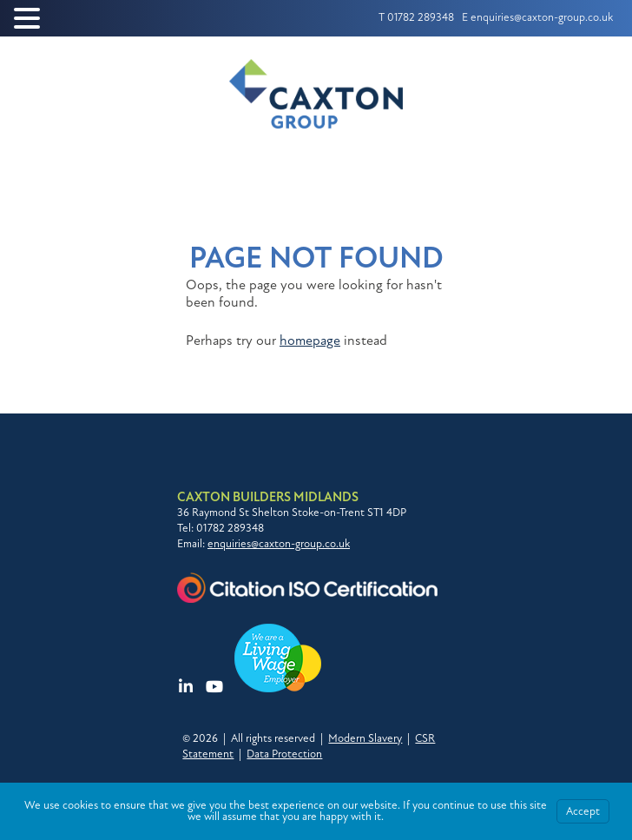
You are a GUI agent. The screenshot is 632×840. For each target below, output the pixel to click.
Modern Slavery (365, 738)
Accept (583, 811)
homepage (310, 341)
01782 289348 (421, 17)
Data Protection (284, 754)
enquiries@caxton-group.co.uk (542, 17)
